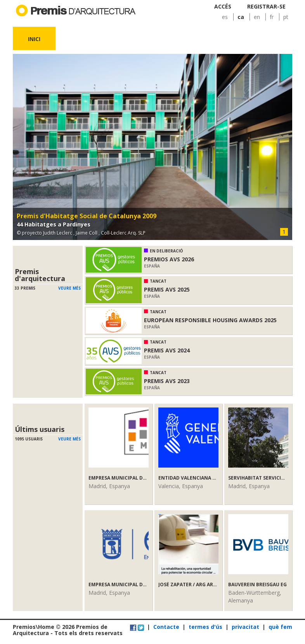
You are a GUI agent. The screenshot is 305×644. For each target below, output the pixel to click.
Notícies (205, 39)
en (257, 17)
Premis (77, 39)
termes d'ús (205, 627)
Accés (223, 6)
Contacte (166, 627)
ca (241, 17)
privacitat (245, 627)
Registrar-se (266, 6)
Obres (120, 39)
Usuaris (162, 39)
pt (286, 17)
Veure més (69, 288)
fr (272, 17)
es (225, 17)
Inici (34, 39)
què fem (280, 627)
